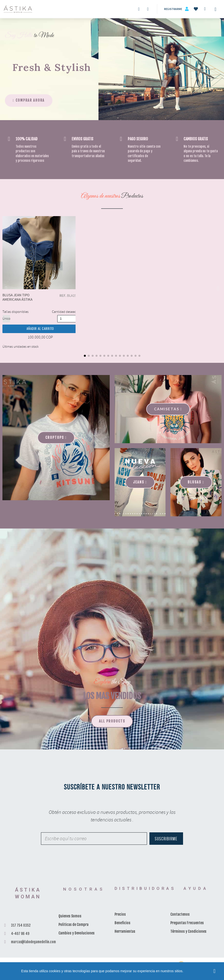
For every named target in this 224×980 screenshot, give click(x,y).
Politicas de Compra (73, 925)
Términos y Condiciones (188, 931)
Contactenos (180, 914)
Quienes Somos (70, 916)
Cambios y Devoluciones (77, 933)
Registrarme (173, 9)
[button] (29, 101)
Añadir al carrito (40, 329)
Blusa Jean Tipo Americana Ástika (40, 253)
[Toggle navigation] (215, 9)
